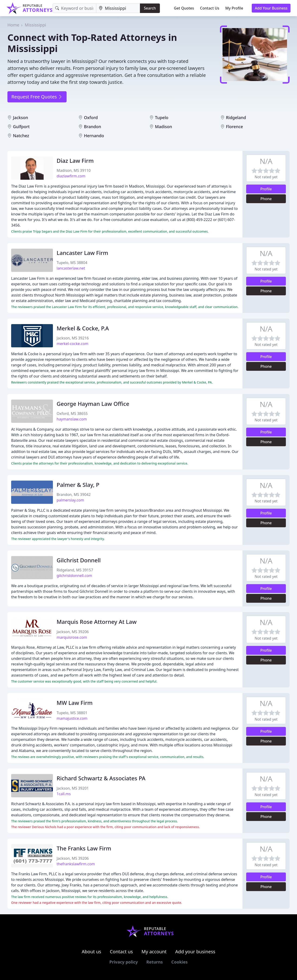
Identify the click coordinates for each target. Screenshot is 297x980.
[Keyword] (74, 8)
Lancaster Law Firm (82, 253)
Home (13, 25)
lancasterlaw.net (71, 268)
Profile (266, 189)
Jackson (21, 117)
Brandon (93, 127)
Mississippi (36, 25)
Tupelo (162, 117)
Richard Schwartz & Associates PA (101, 778)
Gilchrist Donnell (79, 560)
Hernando (94, 136)
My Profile (234, 8)
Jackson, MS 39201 (73, 788)
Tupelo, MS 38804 (72, 263)
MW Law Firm (75, 703)
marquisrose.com (72, 637)
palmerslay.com (70, 500)
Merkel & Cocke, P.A (83, 328)
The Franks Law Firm (84, 848)
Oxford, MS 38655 (72, 413)
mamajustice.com (72, 718)
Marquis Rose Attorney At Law (97, 622)
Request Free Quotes (37, 97)
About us (91, 952)
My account (154, 952)
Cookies (179, 962)
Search (150, 8)
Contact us (121, 952)
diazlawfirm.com (71, 176)
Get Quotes (184, 8)
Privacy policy (124, 962)
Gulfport (21, 127)
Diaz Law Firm (75, 161)
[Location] (118, 8)
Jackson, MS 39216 (73, 338)
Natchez (21, 136)
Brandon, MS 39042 (74, 495)
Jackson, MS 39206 (73, 632)
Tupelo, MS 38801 (72, 713)
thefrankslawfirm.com (76, 864)
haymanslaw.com (72, 419)
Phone (266, 199)
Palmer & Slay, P (78, 485)
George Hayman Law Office (93, 404)
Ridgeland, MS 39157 (75, 570)
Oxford (91, 117)
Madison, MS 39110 (74, 170)
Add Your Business (271, 8)
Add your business (195, 952)
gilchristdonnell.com (74, 576)
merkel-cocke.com (73, 344)
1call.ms (64, 794)
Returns (155, 962)
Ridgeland (236, 117)
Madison (164, 127)
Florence (234, 127)
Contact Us (210, 8)
